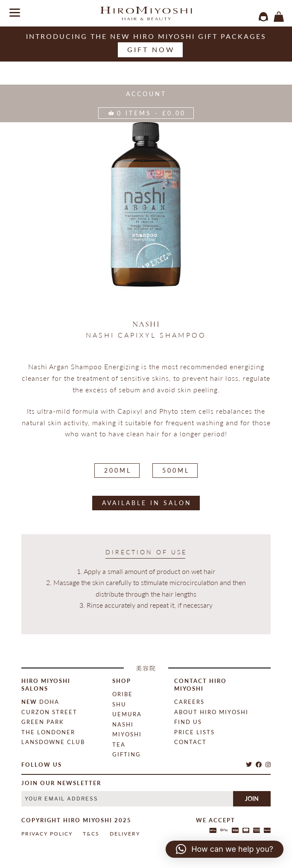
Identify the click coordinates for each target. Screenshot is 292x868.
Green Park (43, 722)
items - (279, 17)
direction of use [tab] (146, 552)
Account (146, 94)
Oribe (123, 694)
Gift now (151, 49)
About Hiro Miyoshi (211, 712)
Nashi (146, 324)
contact (190, 742)
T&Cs (91, 834)
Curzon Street (49, 712)
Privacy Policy (47, 834)
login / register (263, 17)
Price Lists (194, 732)
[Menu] (12, 12)
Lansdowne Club (53, 742)
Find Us (188, 722)
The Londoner (48, 732)
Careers (189, 702)
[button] (225, 849)
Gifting (127, 754)
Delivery (125, 834)
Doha (40, 702)
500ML (176, 470)
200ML (118, 470)
